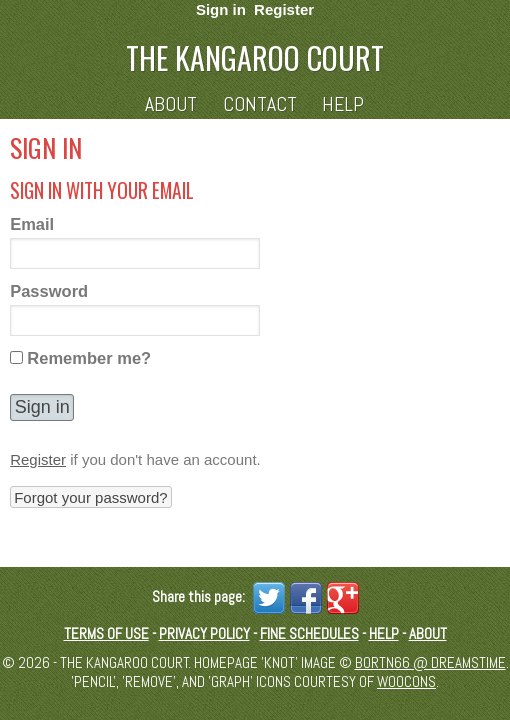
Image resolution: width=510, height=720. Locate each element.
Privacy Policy (204, 633)
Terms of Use (106, 633)
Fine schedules (309, 633)
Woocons (406, 681)
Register (284, 9)
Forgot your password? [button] (90, 497)
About (171, 104)
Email (32, 224)
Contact (260, 104)
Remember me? (89, 358)
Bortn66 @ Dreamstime (430, 662)
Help (343, 104)
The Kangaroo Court (255, 57)
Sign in (221, 9)
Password (49, 291)
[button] (42, 407)
